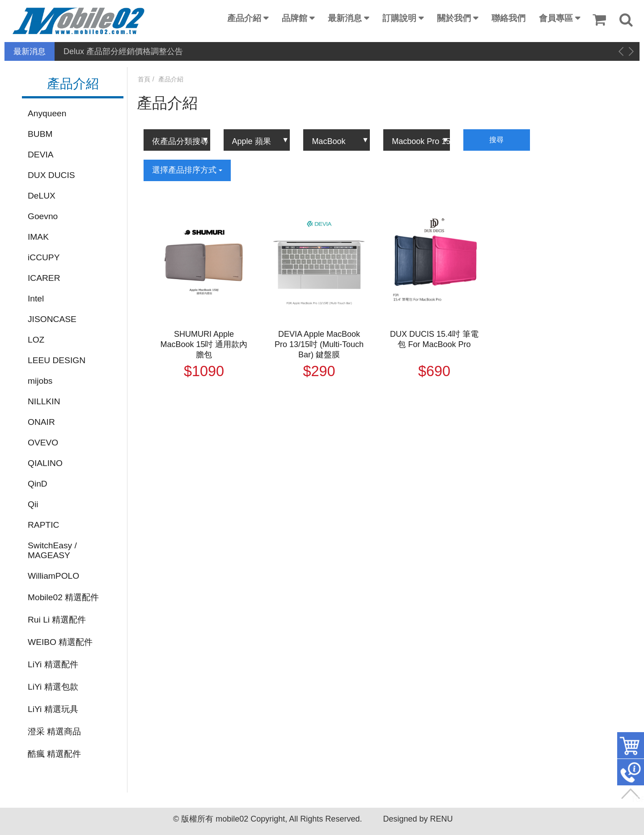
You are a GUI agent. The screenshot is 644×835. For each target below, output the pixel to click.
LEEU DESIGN (57, 360)
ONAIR (41, 422)
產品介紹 (244, 18)
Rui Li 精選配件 (57, 620)
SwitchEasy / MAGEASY (52, 550)
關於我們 (454, 18)
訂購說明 (399, 18)
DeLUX (42, 196)
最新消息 (345, 18)
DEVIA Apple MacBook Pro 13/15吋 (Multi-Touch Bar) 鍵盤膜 (319, 344)
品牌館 (294, 18)
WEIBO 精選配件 (60, 642)
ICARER (44, 278)
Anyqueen (47, 113)
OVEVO (43, 443)
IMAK (38, 237)
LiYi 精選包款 (53, 687)
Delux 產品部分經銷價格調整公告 (123, 51)
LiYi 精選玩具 (53, 709)
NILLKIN (44, 401)
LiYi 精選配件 (53, 664)
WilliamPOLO (53, 576)
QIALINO (45, 463)
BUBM (40, 134)
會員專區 (556, 18)
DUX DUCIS (51, 175)
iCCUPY (44, 257)
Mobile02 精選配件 (63, 597)
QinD (38, 484)
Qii (33, 504)
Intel (36, 299)
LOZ (36, 340)
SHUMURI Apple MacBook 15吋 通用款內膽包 (204, 344)
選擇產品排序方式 (187, 170)
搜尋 (496, 140)
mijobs (40, 381)
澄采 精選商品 (54, 731)
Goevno (43, 216)
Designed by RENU (418, 819)
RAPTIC (43, 525)
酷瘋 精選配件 (54, 754)
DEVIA (41, 155)
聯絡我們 (508, 18)
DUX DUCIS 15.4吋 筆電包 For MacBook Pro (434, 339)
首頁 (144, 79)
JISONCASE (52, 319)
